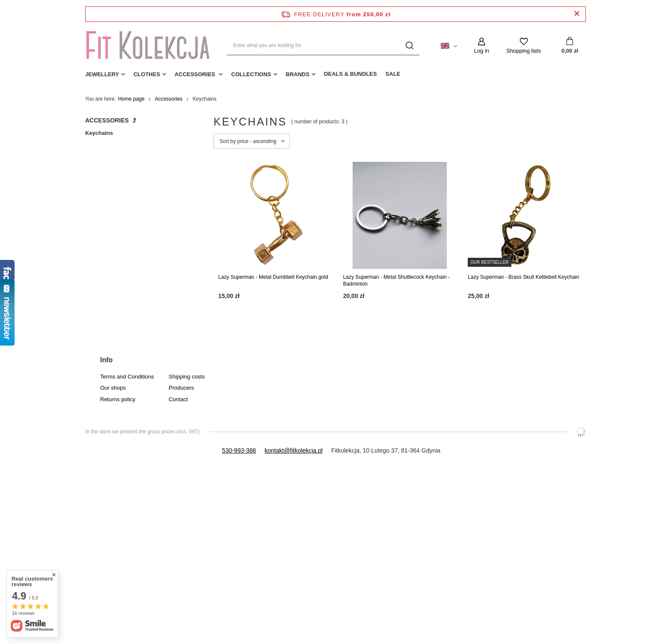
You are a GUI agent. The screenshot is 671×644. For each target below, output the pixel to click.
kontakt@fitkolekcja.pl (294, 450)
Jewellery (102, 74)
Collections (251, 74)
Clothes (147, 74)
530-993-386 (239, 450)
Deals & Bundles (350, 74)
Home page (131, 99)
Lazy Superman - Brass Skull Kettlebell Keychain (523, 277)
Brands (298, 74)
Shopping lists (524, 51)
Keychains (99, 133)
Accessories (196, 74)
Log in (482, 51)
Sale (393, 74)
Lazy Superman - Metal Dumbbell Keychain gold (273, 277)
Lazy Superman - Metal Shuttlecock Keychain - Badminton (396, 280)
